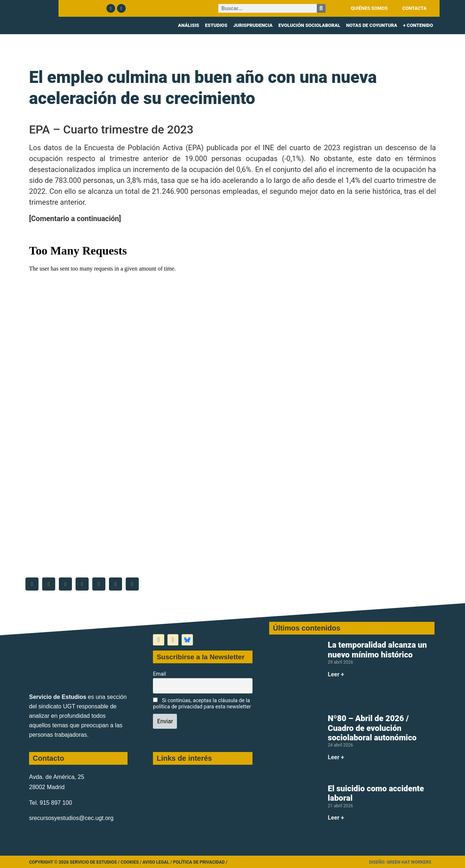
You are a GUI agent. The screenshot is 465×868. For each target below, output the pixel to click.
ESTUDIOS (216, 25)
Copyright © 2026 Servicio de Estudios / (75, 862)
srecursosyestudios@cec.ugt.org (71, 818)
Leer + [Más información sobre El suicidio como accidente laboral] (336, 818)
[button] (32, 584)
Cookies (130, 862)
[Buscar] (321, 8)
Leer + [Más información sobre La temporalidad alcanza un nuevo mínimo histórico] (336, 674)
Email (159, 674)
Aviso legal (156, 862)
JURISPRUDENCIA (253, 25)
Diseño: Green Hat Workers (400, 862)
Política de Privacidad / (200, 862)
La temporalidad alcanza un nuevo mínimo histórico (377, 650)
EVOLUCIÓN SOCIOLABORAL (309, 25)
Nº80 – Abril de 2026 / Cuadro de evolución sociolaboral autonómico (372, 728)
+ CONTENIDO (418, 25)
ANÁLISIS (189, 25)
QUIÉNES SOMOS (369, 8)
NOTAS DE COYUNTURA (372, 25)
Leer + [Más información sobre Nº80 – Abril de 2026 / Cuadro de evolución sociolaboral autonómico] (336, 757)
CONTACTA (414, 8)
